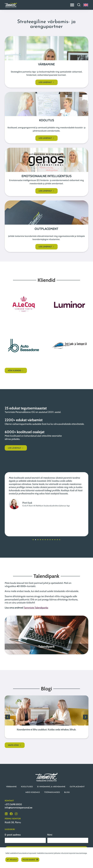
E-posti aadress (13, 835)
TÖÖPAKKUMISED (52, 792)
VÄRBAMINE (11, 787)
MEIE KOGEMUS (33, 792)
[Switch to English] (86, 5)
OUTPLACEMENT (77, 787)
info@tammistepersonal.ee (19, 808)
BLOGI (67, 792)
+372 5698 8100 (13, 804)
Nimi (50, 835)
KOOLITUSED (27, 787)
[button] (33, 540)
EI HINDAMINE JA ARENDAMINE (51, 787)
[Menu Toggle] (72, 5)
